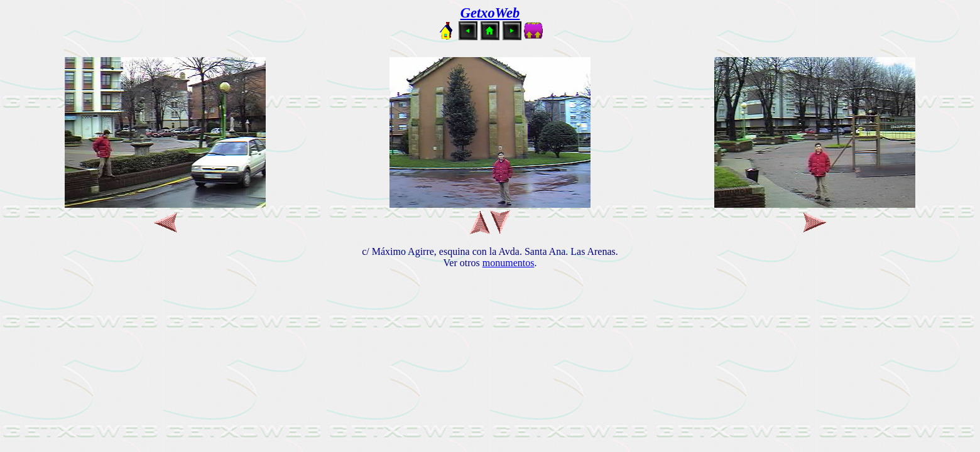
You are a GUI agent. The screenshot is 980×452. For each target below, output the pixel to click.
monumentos (509, 263)
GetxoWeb (490, 13)
